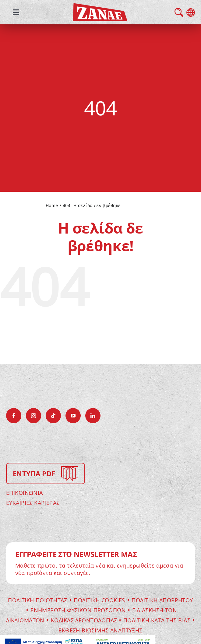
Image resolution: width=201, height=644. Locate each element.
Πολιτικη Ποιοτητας (38, 600)
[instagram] (33, 416)
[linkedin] (93, 416)
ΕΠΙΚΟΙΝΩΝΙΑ (25, 493)
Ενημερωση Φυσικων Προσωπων (78, 610)
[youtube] (73, 416)
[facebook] (14, 416)
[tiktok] (53, 416)
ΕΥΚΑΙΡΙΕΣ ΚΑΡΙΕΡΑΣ (33, 503)
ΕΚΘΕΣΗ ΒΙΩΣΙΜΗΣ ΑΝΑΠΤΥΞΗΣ (100, 630)
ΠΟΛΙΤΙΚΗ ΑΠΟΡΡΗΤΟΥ (162, 600)
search (179, 12)
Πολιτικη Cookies (99, 600)
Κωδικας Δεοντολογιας (85, 620)
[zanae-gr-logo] (100, 7)
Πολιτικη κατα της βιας (157, 620)
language (191, 12)
